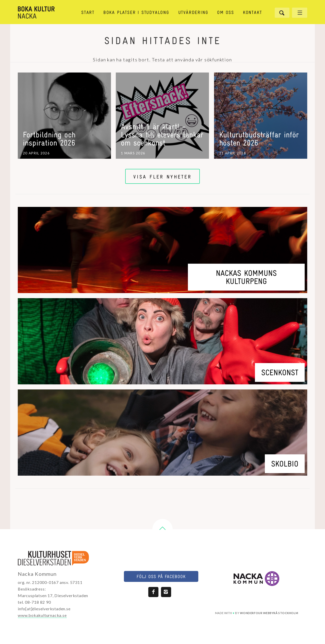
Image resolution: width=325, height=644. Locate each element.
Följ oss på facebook (161, 577)
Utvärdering (193, 13)
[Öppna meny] (300, 13)
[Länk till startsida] (45, 13)
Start (88, 13)
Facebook (153, 592)
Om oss (226, 13)
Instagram (166, 592)
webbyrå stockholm (269, 613)
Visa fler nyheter (162, 177)
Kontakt (253, 13)
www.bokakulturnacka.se (42, 615)
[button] (162, 529)
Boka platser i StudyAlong (136, 13)
